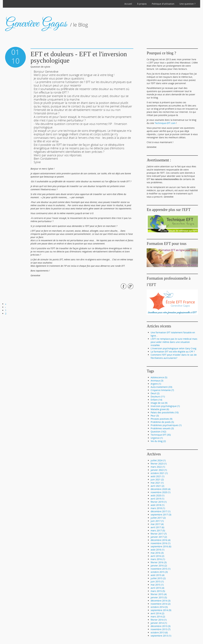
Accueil (128, 4)
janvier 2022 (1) (159, 470)
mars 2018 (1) (158, 508)
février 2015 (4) (159, 594)
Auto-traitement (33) (161, 387)
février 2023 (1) (159, 464)
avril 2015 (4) (157, 588)
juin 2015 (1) (157, 581)
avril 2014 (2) (157, 613)
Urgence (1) (157, 438)
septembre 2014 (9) (161, 610)
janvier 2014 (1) (159, 623)
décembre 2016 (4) (161, 540)
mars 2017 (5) (158, 530)
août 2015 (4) (157, 575)
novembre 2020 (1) (161, 492)
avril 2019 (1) (157, 499)
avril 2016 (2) (157, 556)
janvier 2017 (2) (159, 537)
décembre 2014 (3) (161, 601)
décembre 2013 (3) (161, 626)
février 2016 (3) (159, 562)
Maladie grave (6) (160, 409)
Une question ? (187, 4)
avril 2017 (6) (157, 527)
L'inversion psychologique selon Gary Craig (173, 348)
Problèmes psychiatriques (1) (166, 425)
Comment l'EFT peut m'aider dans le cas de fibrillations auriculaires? (174, 356)
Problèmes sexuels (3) (162, 428)
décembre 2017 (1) (161, 511)
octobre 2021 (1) (159, 473)
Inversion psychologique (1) (165, 406)
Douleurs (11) (158, 396)
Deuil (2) (155, 393)
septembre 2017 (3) (161, 515)
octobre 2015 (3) (159, 572)
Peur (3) (155, 416)
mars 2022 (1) (158, 467)
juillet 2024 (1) (158, 460)
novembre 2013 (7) (161, 629)
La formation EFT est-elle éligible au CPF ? (173, 352)
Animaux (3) (157, 381)
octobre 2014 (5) (159, 607)
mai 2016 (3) (157, 553)
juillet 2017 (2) (158, 518)
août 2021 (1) (157, 476)
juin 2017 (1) (157, 521)
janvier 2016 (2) (159, 566)
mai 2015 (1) (157, 585)
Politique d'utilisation (163, 4)
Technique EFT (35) (161, 435)
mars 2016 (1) (158, 559)
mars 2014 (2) (158, 617)
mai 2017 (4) (157, 524)
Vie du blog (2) (158, 441)
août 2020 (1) (157, 495)
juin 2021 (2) (157, 479)
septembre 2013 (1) (161, 636)
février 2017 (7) (159, 534)
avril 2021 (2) (157, 486)
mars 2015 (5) (158, 591)
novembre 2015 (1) (161, 569)
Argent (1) (156, 384)
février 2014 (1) (159, 620)
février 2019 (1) (159, 502)
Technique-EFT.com (165, 123)
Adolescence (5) (159, 377)
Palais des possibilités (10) (165, 412)
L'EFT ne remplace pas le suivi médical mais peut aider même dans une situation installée (174, 342)
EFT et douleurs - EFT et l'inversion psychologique (79, 57)
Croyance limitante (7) (162, 390)
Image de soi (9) (159, 403)
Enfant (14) (156, 400)
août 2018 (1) (157, 505)
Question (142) (158, 432)
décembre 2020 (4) (161, 489)
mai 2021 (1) (157, 483)
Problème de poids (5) (162, 422)
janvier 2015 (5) (159, 597)
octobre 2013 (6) (159, 632)
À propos (142, 4)
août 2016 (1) (157, 550)
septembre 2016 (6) (161, 546)
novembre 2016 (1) (161, 543)
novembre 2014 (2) (161, 604)
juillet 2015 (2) (158, 578)
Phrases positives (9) (161, 419)
